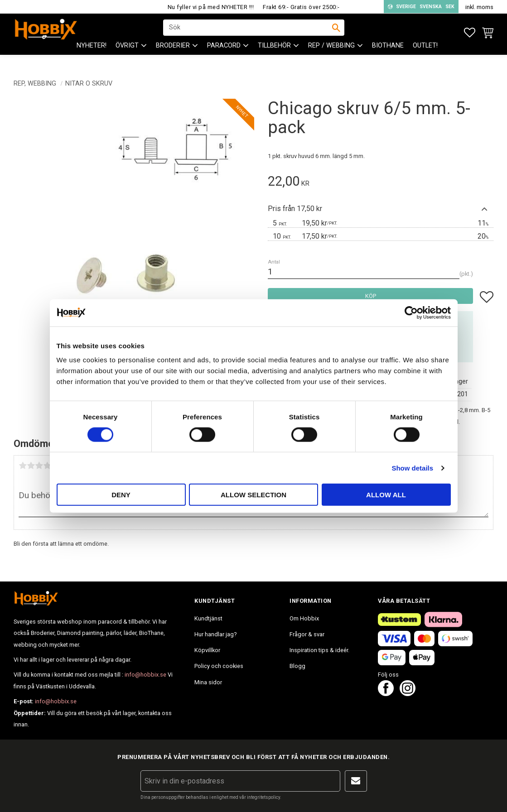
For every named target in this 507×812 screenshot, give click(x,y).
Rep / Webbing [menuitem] (331, 55)
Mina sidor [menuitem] (208, 682)
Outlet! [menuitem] (425, 55)
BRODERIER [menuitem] (173, 55)
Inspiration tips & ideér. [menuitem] (319, 650)
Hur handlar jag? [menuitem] (215, 634)
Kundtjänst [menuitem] (208, 618)
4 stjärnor (47, 466)
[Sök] (336, 32)
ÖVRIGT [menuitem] (127, 55)
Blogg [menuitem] (297, 666)
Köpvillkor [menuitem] (207, 650)
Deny (121, 495)
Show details (412, 468)
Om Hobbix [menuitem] (304, 618)
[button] (470, 33)
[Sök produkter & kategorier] (248, 32)
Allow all (386, 495)
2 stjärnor (31, 466)
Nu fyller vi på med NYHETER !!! (211, 7)
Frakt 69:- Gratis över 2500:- (301, 7)
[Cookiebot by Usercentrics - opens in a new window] (411, 312)
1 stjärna (23, 466)
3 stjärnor (39, 466)
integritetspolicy (263, 797)
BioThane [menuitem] (388, 55)
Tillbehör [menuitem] (274, 55)
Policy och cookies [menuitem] (219, 666)
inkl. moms (479, 7)
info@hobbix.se (145, 675)
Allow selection (253, 495)
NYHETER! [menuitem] (92, 55)
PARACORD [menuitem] (224, 55)
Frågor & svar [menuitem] (307, 634)
